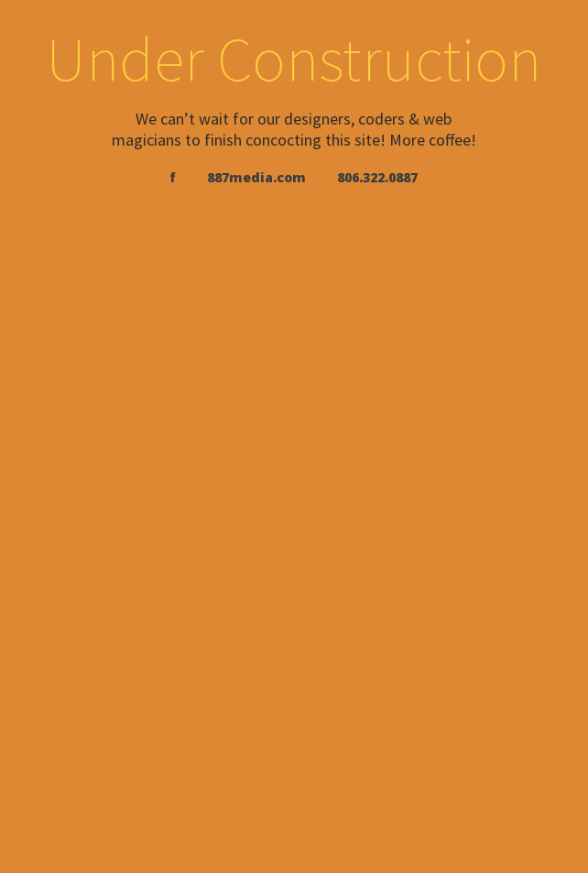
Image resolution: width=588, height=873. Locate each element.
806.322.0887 (377, 177)
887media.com (256, 177)
